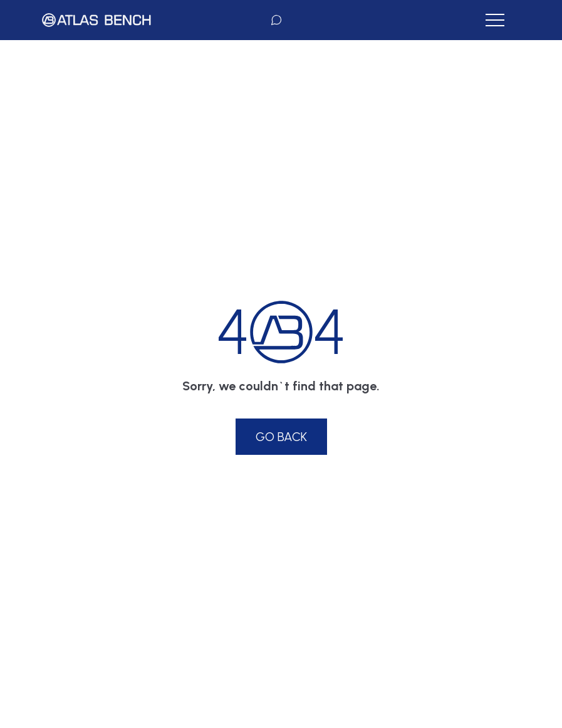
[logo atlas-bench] (96, 20)
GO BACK (281, 437)
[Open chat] (276, 20)
